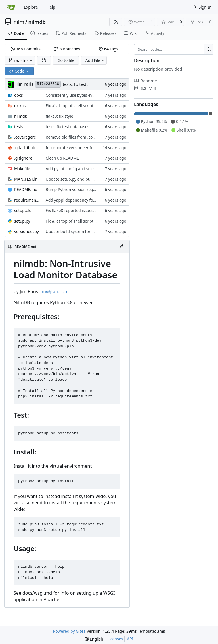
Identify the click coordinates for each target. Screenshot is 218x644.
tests (19, 127)
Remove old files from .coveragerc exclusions (87, 137)
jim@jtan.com (54, 291)
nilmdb (37, 22)
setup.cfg (23, 210)
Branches (67, 49)
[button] (44, 60)
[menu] (94, 639)
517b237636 (48, 84)
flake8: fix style (59, 116)
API (130, 639)
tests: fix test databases (85, 84)
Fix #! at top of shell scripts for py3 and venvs (88, 106)
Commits (26, 49)
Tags (109, 49)
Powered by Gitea (69, 631)
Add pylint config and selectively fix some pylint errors (96, 169)
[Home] (11, 7)
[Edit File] (121, 247)
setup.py (22, 221)
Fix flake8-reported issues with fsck (78, 210)
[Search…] (209, 49)
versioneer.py (27, 231)
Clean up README (62, 158)
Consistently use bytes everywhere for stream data (93, 95)
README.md (26, 189)
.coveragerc (25, 137)
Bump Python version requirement (78, 189)
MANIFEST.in (26, 179)
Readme (145, 80)
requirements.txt (27, 200)
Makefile (22, 169)
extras (20, 106)
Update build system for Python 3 (77, 231)
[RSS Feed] (116, 22)
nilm (19, 22)
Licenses (115, 639)
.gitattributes (26, 148)
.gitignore (23, 158)
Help (51, 7)
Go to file (66, 60)
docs (19, 95)
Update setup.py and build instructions (82, 179)
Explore (31, 7)
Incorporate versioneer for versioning (81, 148)
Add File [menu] (95, 60)
